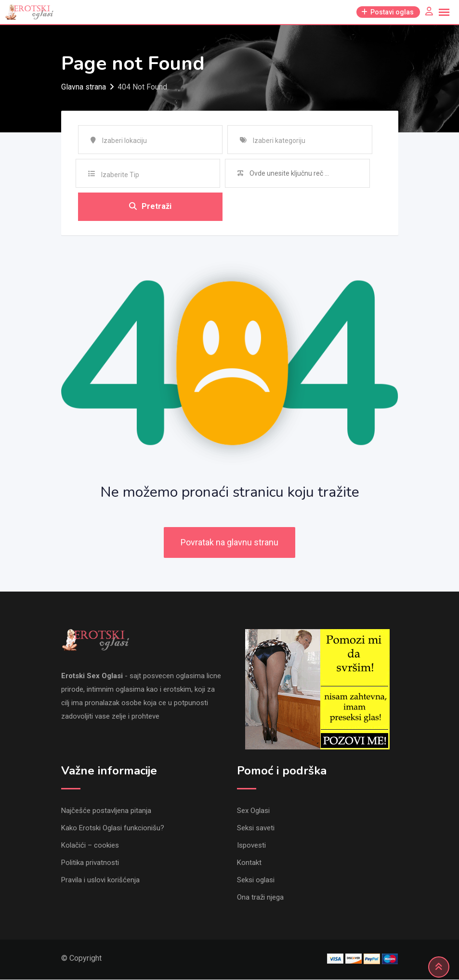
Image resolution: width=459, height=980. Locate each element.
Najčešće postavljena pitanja (106, 811)
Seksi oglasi (256, 880)
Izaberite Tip (120, 175)
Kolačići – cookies (90, 846)
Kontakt (249, 863)
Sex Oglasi (253, 811)
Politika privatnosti (90, 863)
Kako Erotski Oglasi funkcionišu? (113, 828)
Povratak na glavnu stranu (229, 543)
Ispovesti (251, 846)
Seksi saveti (256, 828)
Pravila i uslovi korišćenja (100, 880)
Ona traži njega (260, 898)
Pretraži (150, 207)
